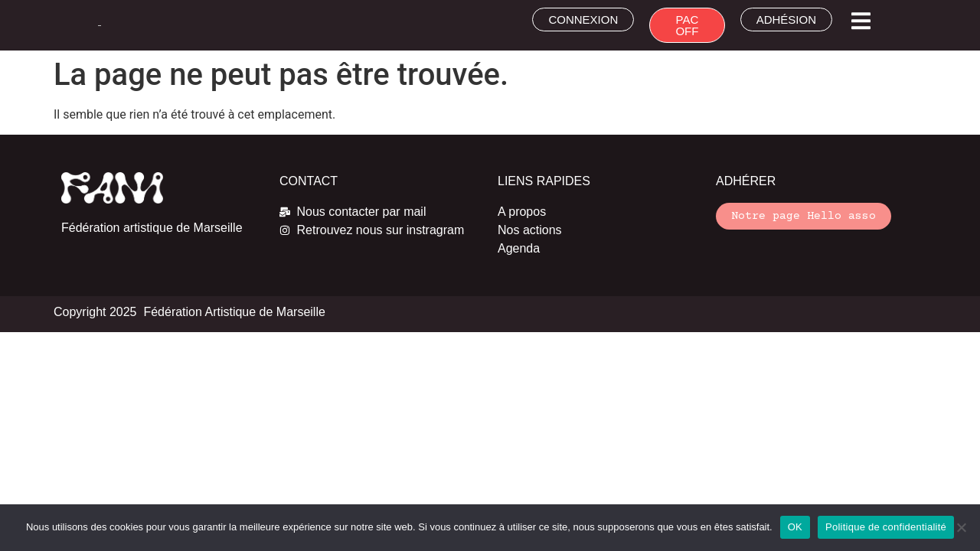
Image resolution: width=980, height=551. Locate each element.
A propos (522, 212)
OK (795, 527)
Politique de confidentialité (886, 527)
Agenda (519, 248)
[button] (861, 21)
